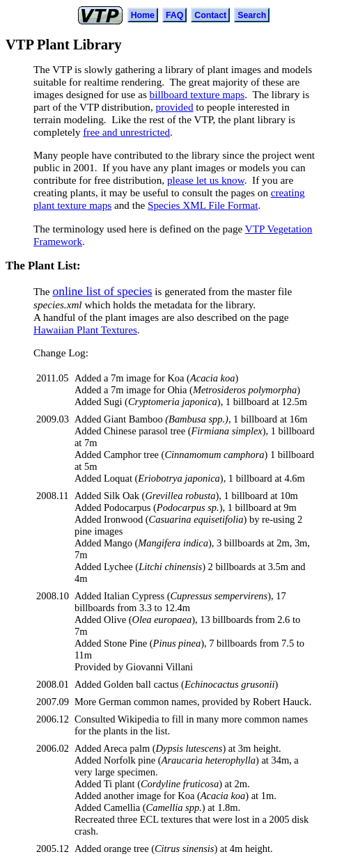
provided (175, 107)
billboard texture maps (197, 94)
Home (143, 15)
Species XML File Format (203, 205)
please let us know (206, 180)
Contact (210, 15)
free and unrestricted (126, 132)
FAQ (174, 15)
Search (252, 15)
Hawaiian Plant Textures (85, 330)
